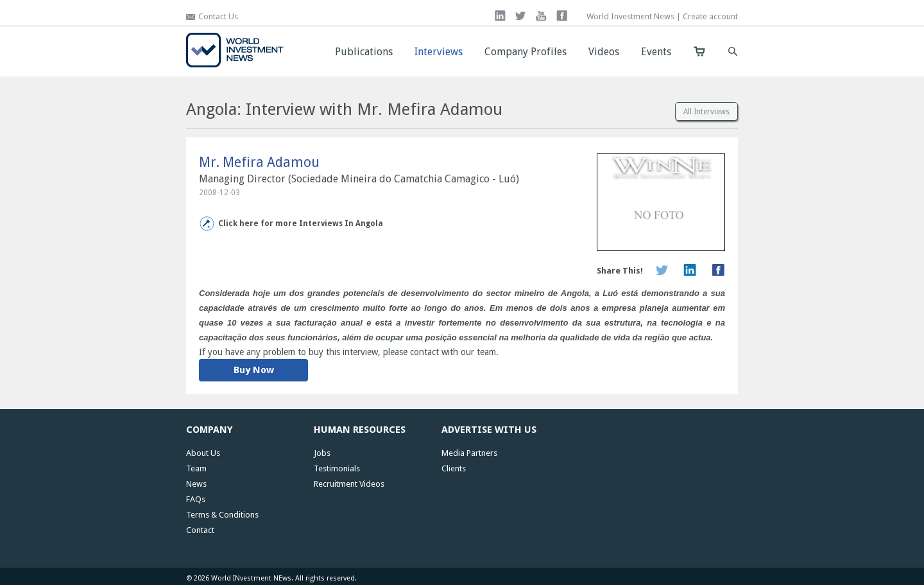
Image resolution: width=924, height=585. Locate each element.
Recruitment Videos (349, 484)
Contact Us (218, 16)
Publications (364, 52)
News (196, 484)
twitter (521, 16)
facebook (562, 16)
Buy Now (254, 370)
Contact (200, 530)
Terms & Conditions (222, 515)
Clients (454, 468)
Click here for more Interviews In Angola (301, 223)
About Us (203, 453)
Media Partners (469, 453)
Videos (604, 52)
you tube (541, 16)
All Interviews (706, 112)
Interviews (439, 52)
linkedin (500, 16)
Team (196, 468)
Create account (710, 16)
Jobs (322, 453)
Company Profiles (526, 52)
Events (656, 52)
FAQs (196, 499)
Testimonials (337, 468)
